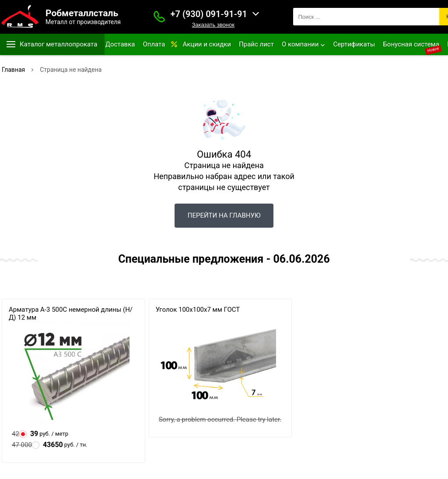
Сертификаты (354, 44)
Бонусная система (411, 44)
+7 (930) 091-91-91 (209, 14)
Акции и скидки (207, 44)
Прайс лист (256, 44)
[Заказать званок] (159, 17)
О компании (300, 44)
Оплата (154, 44)
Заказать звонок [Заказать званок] (213, 25)
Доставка (120, 44)
